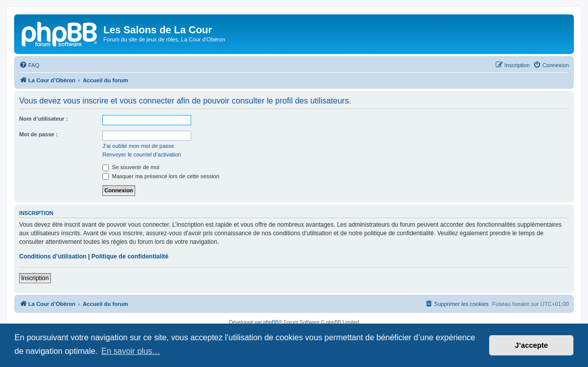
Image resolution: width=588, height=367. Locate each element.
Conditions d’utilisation (53, 256)
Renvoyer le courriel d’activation (142, 154)
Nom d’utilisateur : (44, 119)
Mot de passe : (38, 134)
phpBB (271, 322)
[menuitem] (29, 65)
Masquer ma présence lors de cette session (161, 176)
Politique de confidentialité (130, 256)
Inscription (35, 278)
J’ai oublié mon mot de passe (138, 146)
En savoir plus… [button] (131, 351)
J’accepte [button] (532, 345)
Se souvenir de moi (131, 167)
